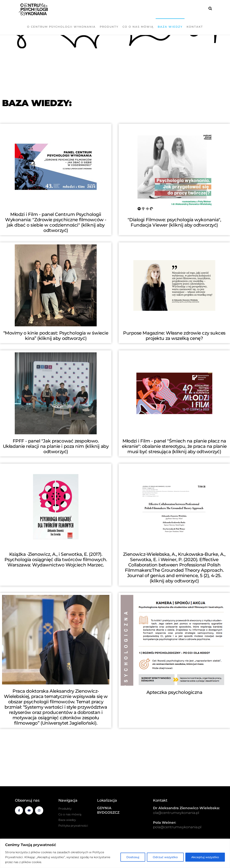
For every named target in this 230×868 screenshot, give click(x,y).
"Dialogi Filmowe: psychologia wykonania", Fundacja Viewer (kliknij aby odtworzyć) (174, 222)
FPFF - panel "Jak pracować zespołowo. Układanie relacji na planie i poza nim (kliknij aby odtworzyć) (56, 446)
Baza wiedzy (170, 27)
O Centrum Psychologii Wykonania (61, 27)
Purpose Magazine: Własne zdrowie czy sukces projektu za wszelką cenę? (174, 336)
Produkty (109, 27)
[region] (115, 853)
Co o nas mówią (138, 27)
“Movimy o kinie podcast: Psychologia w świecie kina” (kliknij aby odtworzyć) (56, 336)
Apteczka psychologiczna (174, 692)
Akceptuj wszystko (205, 857)
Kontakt (195, 27)
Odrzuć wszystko (165, 857)
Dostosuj (133, 857)
